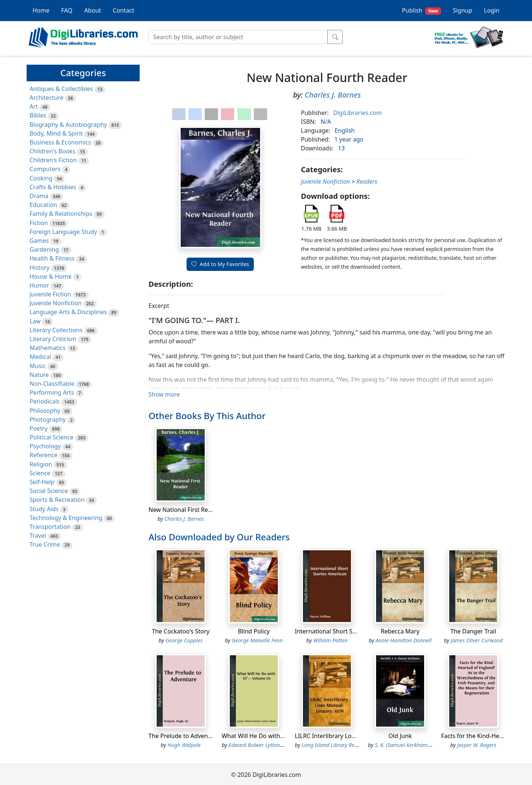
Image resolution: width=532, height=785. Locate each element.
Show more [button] (164, 394)
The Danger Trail (473, 631)
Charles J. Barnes (333, 95)
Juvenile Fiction (50, 294)
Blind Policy (254, 631)
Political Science (52, 437)
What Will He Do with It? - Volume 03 (272, 736)
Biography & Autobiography (68, 125)
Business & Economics (60, 142)
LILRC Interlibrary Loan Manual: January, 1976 (358, 736)
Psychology (45, 446)
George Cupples (184, 640)
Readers (367, 181)
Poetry (39, 428)
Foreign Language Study (63, 232)
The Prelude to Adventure (184, 736)
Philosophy (45, 411)
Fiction (39, 223)
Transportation (50, 527)
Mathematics (47, 348)
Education (43, 205)
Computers (45, 169)
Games (39, 241)
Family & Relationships (61, 214)
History (40, 268)
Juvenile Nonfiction (56, 303)
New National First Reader (185, 510)
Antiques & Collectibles (61, 89)
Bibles (38, 115)
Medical (40, 357)
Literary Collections (56, 330)
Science (40, 473)
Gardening (44, 249)
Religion (41, 464)
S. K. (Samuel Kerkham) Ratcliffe (412, 745)
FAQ (67, 10)
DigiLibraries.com (357, 113)
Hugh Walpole (184, 745)
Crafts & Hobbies (53, 187)
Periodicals (45, 401)
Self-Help (42, 482)
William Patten (330, 640)
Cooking (41, 178)
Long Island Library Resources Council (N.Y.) (353, 745)
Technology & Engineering (66, 518)
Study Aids (44, 509)
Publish (422, 11)
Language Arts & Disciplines (68, 312)
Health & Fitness (52, 258)
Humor (39, 285)
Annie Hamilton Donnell (404, 640)
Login (492, 10)
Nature (39, 375)
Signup (463, 10)
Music (38, 366)
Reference (43, 455)
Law (35, 321)
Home (41, 10)
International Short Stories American (346, 631)
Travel (38, 536)
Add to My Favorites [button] (220, 264)
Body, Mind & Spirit (56, 133)
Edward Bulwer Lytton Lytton (262, 745)
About (93, 10)
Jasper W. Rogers (477, 745)
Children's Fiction (53, 160)
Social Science (49, 491)
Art (34, 106)
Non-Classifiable (52, 384)
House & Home (51, 276)
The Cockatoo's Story (181, 631)
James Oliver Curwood (477, 640)
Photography (48, 419)
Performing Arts (52, 392)
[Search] (238, 37)
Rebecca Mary (400, 631)
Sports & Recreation (57, 500)
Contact (123, 10)
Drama (39, 196)
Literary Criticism (53, 339)
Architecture (47, 98)
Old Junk (400, 736)
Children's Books (52, 151)
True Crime (45, 544)
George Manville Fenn (257, 640)
